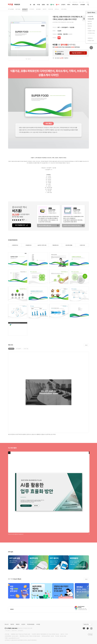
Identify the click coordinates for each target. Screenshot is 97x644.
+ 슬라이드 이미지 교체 (42, 245)
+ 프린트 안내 (82, 245)
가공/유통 (72, 27)
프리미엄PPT (65, 27)
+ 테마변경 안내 (15, 245)
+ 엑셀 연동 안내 (55, 245)
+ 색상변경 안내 (28, 245)
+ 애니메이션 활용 (69, 245)
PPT (59, 27)
